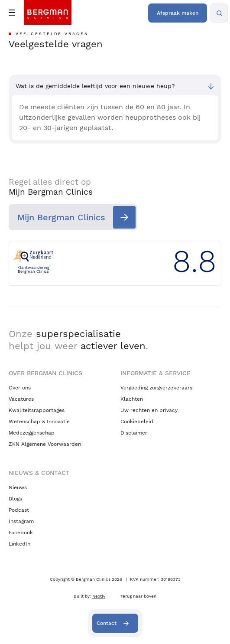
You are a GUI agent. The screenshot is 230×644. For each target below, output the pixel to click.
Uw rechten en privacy (149, 410)
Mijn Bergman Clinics (61, 217)
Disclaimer (134, 433)
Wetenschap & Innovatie (39, 422)
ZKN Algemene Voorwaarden (45, 444)
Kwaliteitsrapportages (37, 410)
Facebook (21, 533)
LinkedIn (19, 544)
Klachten (132, 399)
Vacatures (21, 399)
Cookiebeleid (137, 422)
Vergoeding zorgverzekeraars (156, 388)
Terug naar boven (138, 596)
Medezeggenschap (32, 433)
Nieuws (18, 487)
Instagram (21, 521)
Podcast (19, 510)
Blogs (15, 499)
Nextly (99, 596)
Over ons (20, 388)
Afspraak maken (178, 13)
